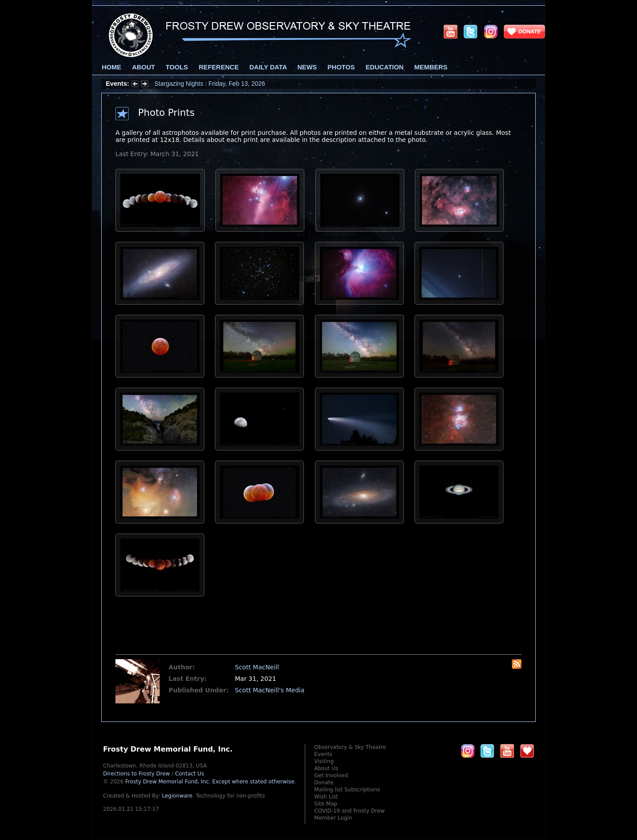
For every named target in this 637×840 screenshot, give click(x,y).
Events (323, 754)
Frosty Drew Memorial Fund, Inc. (210, 782)
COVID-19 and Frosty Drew (349, 811)
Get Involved (331, 775)
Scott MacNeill (257, 667)
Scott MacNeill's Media (270, 690)
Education (384, 67)
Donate (324, 783)
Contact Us (190, 774)
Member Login (333, 818)
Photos (341, 67)
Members (431, 67)
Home (111, 67)
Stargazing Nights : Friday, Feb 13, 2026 (210, 84)
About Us (326, 768)
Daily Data (268, 67)
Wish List (326, 797)
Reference (219, 67)
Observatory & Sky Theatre (350, 747)
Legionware (177, 796)
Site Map (326, 804)
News (307, 67)
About (143, 67)
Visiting (324, 761)
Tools (177, 67)
